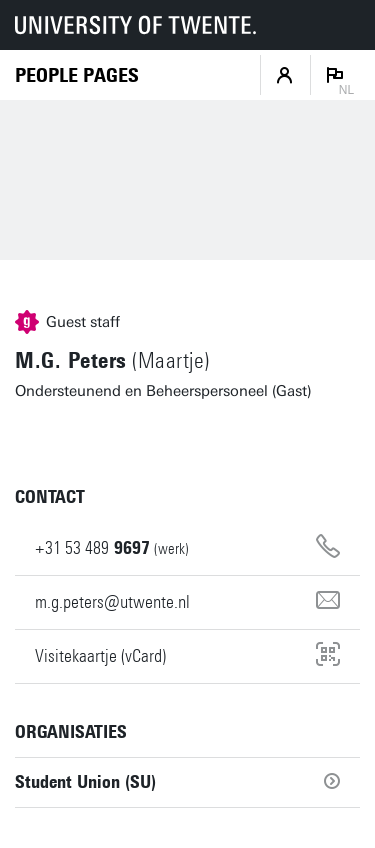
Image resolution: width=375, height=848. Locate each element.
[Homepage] (77, 75)
